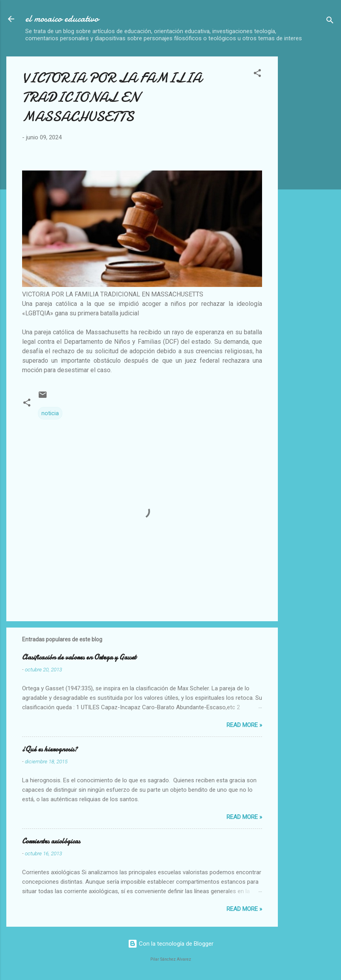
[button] (257, 74)
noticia (50, 413)
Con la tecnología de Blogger (171, 944)
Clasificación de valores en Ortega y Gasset (79, 657)
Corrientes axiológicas (51, 841)
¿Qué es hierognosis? (50, 749)
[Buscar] (330, 22)
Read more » (244, 725)
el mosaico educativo (62, 19)
